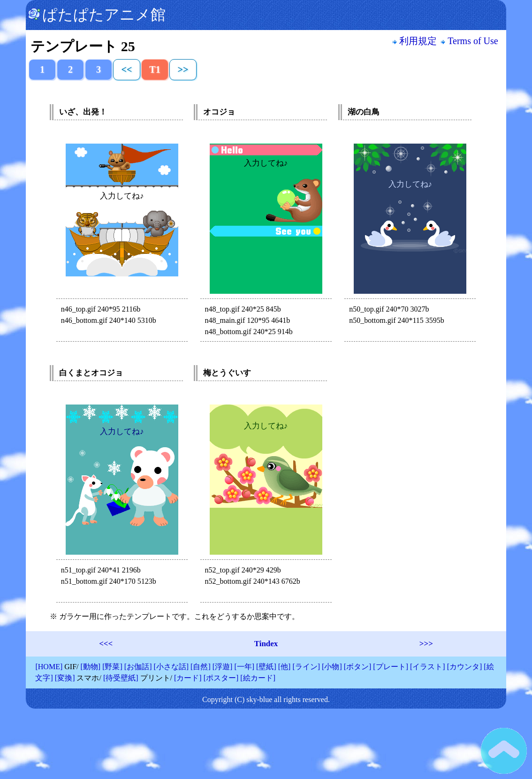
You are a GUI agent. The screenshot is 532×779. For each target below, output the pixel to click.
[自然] (201, 667)
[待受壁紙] (121, 678)
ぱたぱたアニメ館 (97, 15)
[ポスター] (221, 678)
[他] (285, 667)
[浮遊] (223, 667)
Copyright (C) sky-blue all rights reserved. (266, 699)
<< (127, 69)
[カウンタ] (465, 667)
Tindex (266, 644)
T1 (155, 69)
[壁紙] (266, 667)
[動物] (90, 667)
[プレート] (391, 667)
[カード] (188, 678)
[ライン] (306, 667)
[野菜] (112, 667)
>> (183, 69)
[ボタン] (358, 667)
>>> (426, 644)
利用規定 (415, 41)
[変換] (65, 678)
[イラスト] (428, 667)
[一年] (244, 667)
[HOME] (49, 667)
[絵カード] (258, 678)
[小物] (332, 667)
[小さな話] (171, 667)
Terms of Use (471, 41)
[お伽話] (138, 667)
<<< (106, 644)
